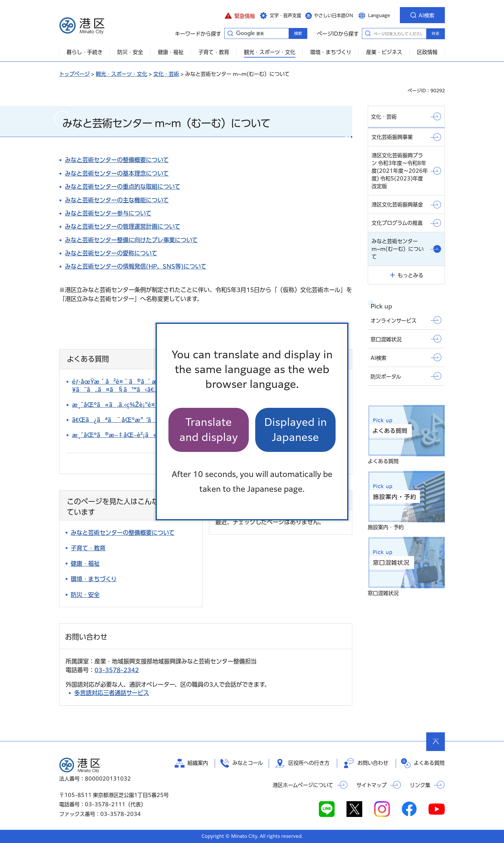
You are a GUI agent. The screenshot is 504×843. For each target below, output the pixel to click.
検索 (436, 33)
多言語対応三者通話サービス (112, 693)
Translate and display (209, 430)
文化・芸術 (166, 74)
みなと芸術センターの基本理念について (117, 173)
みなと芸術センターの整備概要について (117, 160)
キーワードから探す (230, 33)
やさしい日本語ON (334, 15)
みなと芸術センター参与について (108, 213)
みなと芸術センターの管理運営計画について (123, 226)
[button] (240, 15)
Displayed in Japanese (296, 430)
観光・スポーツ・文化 (122, 74)
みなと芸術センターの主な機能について (117, 200)
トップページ (74, 74)
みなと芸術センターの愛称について (111, 253)
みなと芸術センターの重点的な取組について (123, 187)
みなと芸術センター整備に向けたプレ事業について (131, 240)
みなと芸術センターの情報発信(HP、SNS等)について (136, 266)
